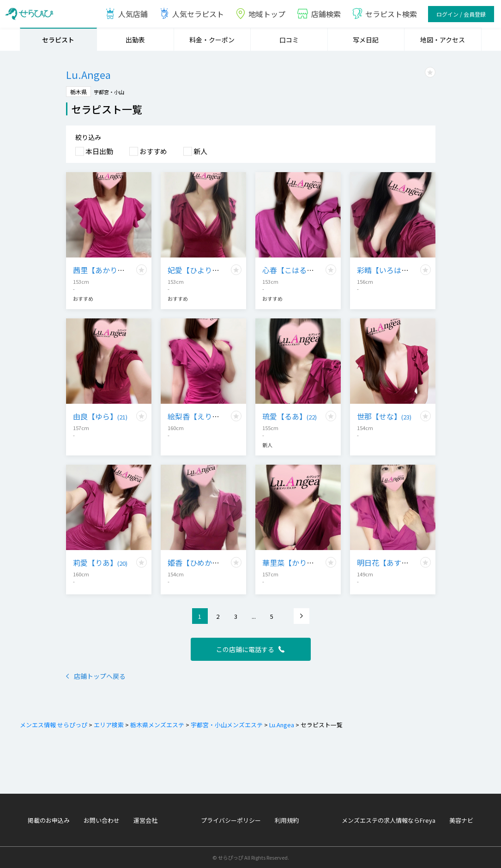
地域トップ (260, 14)
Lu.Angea (281, 725)
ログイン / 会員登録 (461, 14)
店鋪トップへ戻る (96, 676)
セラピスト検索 (384, 14)
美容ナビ (461, 820)
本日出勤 (94, 151)
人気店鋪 (126, 14)
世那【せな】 (384, 416)
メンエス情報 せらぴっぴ (54, 725)
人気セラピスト (191, 14)
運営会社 (145, 820)
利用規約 (287, 820)
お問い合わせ (102, 820)
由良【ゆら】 (100, 416)
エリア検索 (108, 725)
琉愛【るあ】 (290, 416)
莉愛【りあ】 (100, 563)
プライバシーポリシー (231, 820)
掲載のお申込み (49, 820)
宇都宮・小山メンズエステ (226, 725)
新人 (195, 151)
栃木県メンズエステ (157, 725)
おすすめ (148, 151)
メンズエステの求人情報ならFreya (389, 820)
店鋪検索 (319, 14)
